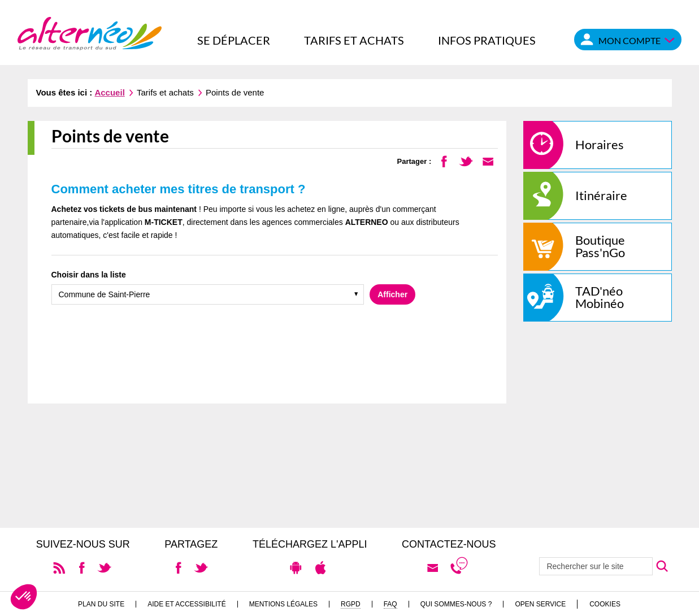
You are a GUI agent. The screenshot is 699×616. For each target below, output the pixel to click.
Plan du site (101, 604)
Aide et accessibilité (187, 604)
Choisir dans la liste (89, 275)
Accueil (109, 92)
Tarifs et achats (354, 40)
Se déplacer (234, 40)
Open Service (540, 604)
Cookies (605, 604)
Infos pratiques (487, 40)
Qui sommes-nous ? (456, 604)
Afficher (392, 294)
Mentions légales (283, 604)
